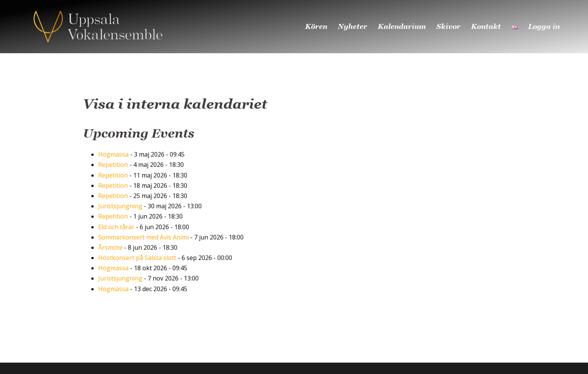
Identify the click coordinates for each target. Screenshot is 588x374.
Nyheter (353, 26)
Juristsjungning (120, 206)
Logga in (544, 26)
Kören (316, 26)
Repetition (113, 165)
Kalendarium (402, 26)
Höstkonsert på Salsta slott (137, 258)
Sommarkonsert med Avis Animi (143, 237)
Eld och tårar (116, 227)
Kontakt (486, 26)
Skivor (449, 26)
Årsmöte (110, 247)
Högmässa (113, 154)
